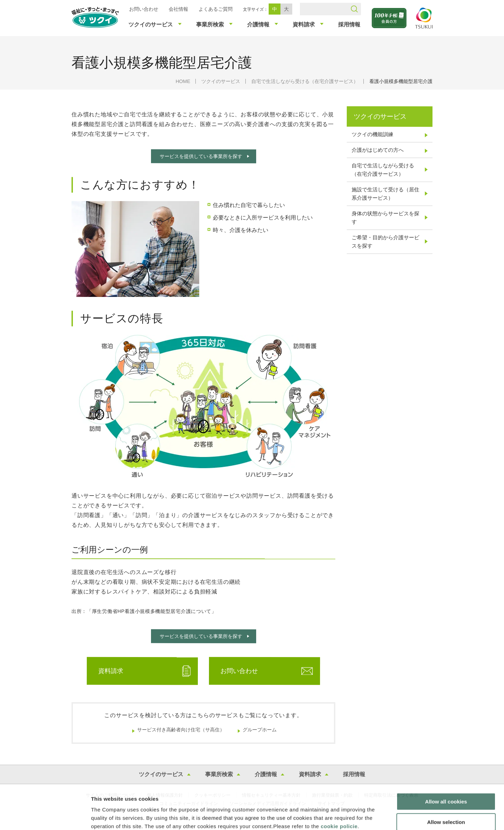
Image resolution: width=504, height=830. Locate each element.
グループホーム (260, 730)
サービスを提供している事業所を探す (201, 156)
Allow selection (446, 784)
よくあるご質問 (216, 9)
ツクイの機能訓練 (372, 134)
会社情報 (178, 9)
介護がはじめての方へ (378, 150)
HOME (183, 81)
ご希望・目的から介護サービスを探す (385, 242)
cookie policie (339, 788)
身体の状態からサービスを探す (385, 218)
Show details (364, 816)
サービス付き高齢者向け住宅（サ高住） (181, 730)
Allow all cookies (446, 763)
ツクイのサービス (221, 81)
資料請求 (111, 671)
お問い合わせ (144, 9)
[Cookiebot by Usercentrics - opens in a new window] (45, 816)
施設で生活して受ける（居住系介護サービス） (385, 194)
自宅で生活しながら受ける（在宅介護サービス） (305, 81)
